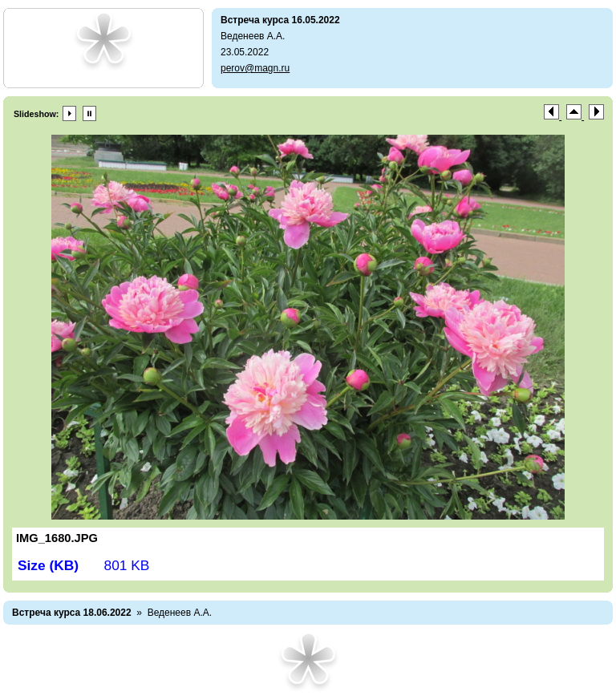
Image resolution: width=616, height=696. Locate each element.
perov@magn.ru (255, 68)
